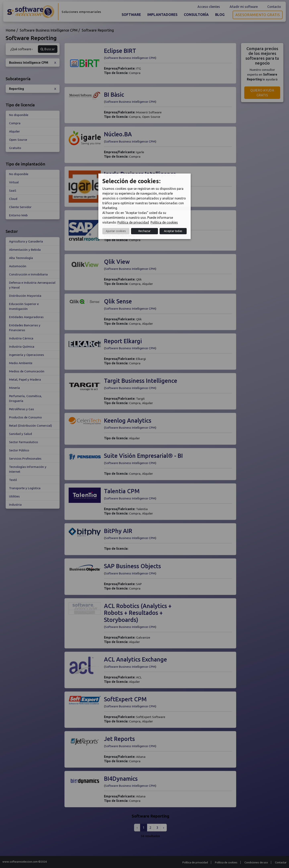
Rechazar (145, 231)
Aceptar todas (173, 231)
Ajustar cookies (116, 231)
